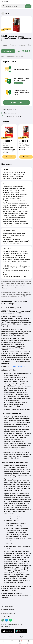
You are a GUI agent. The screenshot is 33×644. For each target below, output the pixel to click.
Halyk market (18, 83)
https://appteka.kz (19, 367)
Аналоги (13, 45)
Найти (28, 6)
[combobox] (16, 6)
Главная (4, 642)
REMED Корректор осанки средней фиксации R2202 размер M (25, 147)
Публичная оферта (26, 637)
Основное (5, 45)
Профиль (29, 642)
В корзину (8, 51)
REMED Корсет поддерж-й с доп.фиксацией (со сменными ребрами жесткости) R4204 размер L (9, 148)
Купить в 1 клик (17, 103)
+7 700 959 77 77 (9, 616)
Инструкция (22, 45)
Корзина (20, 642)
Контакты (12, 610)
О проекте (5, 610)
